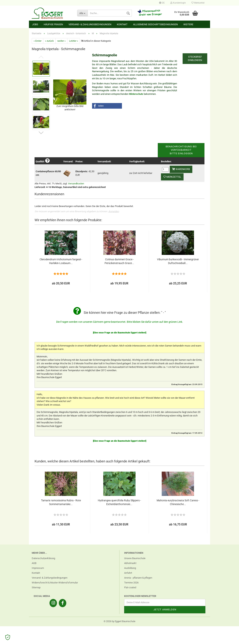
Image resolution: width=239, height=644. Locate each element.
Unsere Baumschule (135, 558)
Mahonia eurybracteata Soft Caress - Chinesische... (178, 502)
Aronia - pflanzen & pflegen (138, 578)
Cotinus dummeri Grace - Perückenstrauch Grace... (119, 261)
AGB (34, 563)
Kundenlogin (178, 3)
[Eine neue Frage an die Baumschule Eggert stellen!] (120, 333)
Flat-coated (130, 587)
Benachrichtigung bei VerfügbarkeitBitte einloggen (181, 150)
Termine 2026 (131, 583)
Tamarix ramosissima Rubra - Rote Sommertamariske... (61, 502)
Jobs (35, 24)
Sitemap (36, 587)
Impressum (38, 568)
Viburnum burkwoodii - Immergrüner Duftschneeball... (178, 261)
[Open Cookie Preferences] (8, 637)
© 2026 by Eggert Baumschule (119, 621)
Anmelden (114, 211)
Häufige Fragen (53, 24)
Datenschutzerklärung (43, 558)
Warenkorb (181, 169)
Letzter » (74, 41)
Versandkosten (76, 184)
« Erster (38, 41)
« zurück (49, 41)
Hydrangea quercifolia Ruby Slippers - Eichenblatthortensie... (119, 502)
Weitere (188, 24)
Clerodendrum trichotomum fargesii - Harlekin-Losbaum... (61, 261)
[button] (107, 106)
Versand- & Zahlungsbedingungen (90, 24)
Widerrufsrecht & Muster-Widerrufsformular (55, 583)
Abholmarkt (130, 563)
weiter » (61, 41)
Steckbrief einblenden (195, 59)
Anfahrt (128, 573)
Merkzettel (198, 3)
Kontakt (122, 24)
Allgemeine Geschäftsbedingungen (155, 24)
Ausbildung (130, 568)
